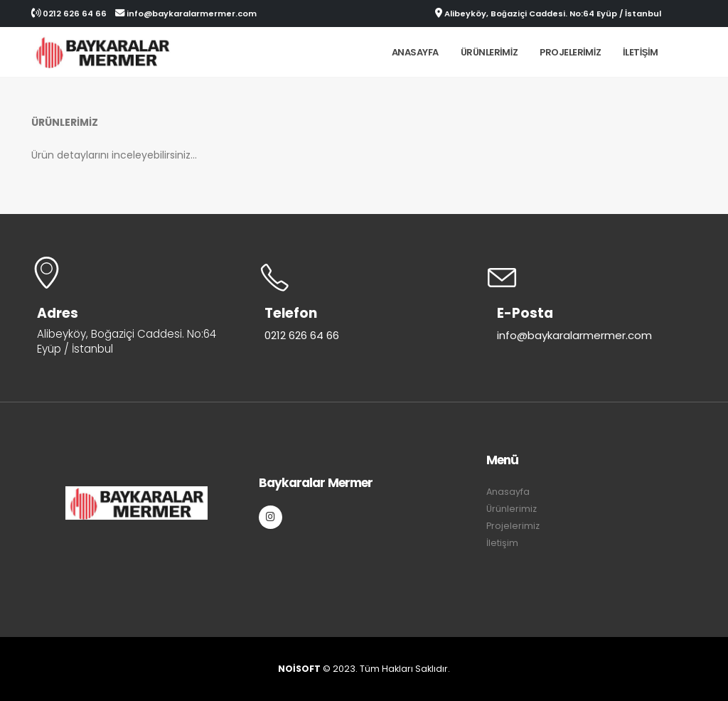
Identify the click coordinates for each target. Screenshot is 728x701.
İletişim (641, 52)
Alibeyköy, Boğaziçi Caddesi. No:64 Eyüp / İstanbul (548, 14)
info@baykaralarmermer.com (186, 14)
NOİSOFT (300, 669)
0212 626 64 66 (69, 14)
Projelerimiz (570, 52)
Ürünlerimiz (489, 52)
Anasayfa (415, 52)
